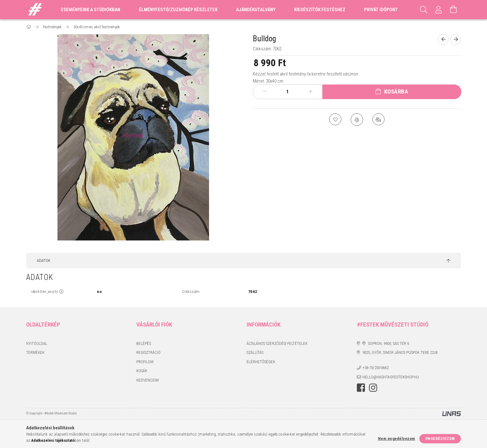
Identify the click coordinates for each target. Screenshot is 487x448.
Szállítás (255, 352)
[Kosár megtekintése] (453, 10)
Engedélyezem (440, 439)
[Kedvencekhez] (335, 120)
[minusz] (265, 92)
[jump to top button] (448, 261)
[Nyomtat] (357, 120)
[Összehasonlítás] (379, 120)
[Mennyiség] (288, 92)
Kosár (142, 371)
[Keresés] (424, 10)
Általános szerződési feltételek (277, 343)
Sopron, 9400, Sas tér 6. (389, 343)
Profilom (145, 362)
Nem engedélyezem (397, 439)
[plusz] (311, 92)
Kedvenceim (148, 380)
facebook (361, 388)
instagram (373, 388)
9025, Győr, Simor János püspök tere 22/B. (401, 352)
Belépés (144, 343)
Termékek (35, 352)
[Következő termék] (456, 39)
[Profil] (439, 10)
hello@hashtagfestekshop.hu (391, 377)
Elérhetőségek (261, 362)
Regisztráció (148, 352)
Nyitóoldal (37, 343)
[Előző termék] (443, 39)
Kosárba (396, 91)
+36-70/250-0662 (375, 368)
